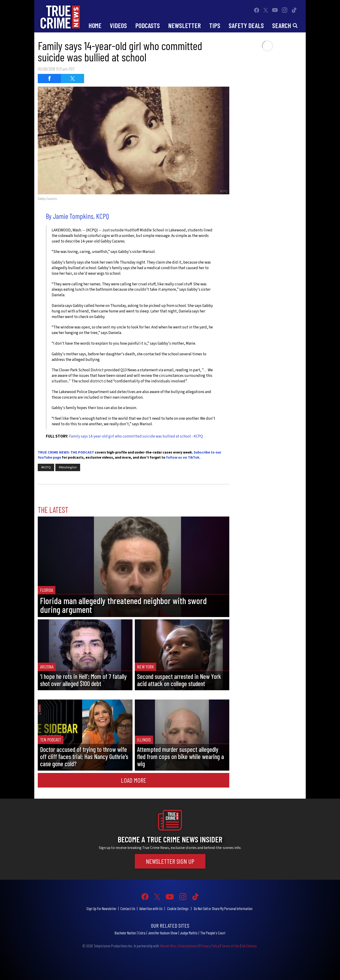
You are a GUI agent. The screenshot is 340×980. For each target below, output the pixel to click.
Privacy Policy (210, 946)
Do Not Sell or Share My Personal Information (223, 908)
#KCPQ (46, 467)
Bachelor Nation (125, 933)
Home (95, 25)
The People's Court (213, 933)
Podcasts (148, 25)
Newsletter (184, 25)
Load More (134, 780)
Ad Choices (249, 946)
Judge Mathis (189, 933)
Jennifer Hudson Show (163, 933)
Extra (142, 933)
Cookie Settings (178, 908)
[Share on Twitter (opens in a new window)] (72, 79)
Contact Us (128, 908)
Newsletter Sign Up (170, 861)
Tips (215, 25)
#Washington (68, 467)
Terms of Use (231, 946)
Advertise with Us (151, 908)
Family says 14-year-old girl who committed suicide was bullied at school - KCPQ (136, 436)
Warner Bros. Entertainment (179, 946)
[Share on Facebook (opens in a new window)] (49, 79)
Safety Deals (246, 25)
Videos (118, 25)
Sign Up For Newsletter (101, 908)
